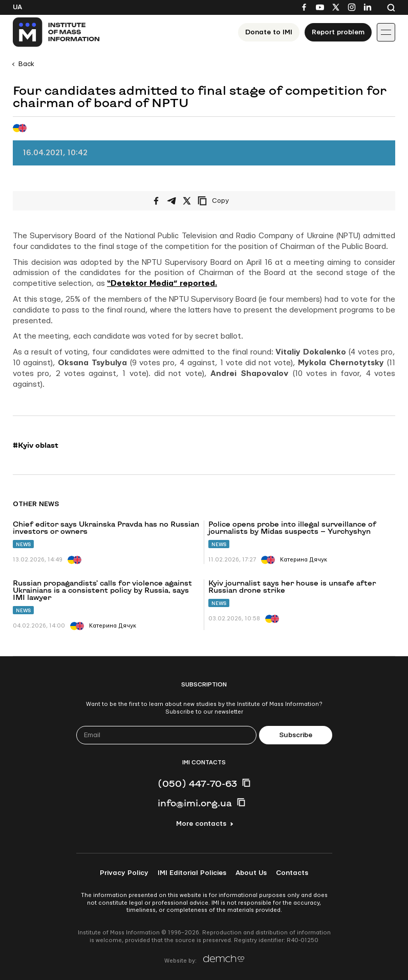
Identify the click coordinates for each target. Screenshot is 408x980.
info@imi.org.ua (195, 803)
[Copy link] (227, 201)
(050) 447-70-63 (197, 783)
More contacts (201, 824)
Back (26, 64)
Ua (17, 7)
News (23, 544)
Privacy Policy (124, 873)
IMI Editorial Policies (192, 873)
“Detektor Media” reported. (162, 284)
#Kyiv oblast (36, 445)
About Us (251, 873)
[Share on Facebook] (156, 201)
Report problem (338, 32)
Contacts (292, 873)
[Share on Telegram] (171, 201)
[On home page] (57, 32)
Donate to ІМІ (269, 32)
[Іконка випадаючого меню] (386, 32)
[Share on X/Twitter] (187, 201)
